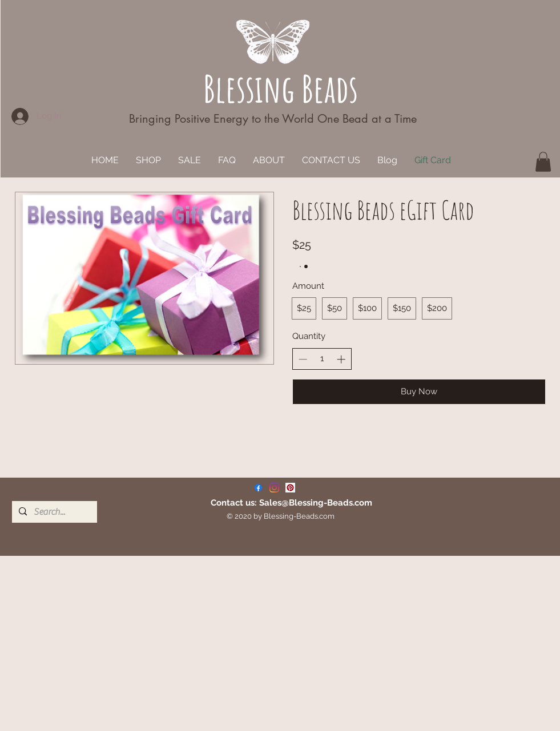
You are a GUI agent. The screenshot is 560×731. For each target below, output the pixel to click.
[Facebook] (258, 488)
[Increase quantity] (341, 359)
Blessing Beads (281, 88)
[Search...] (53, 512)
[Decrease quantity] (303, 359)
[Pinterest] (290, 488)
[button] (543, 162)
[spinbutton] (322, 359)
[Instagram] (274, 488)
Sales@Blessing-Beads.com (316, 503)
